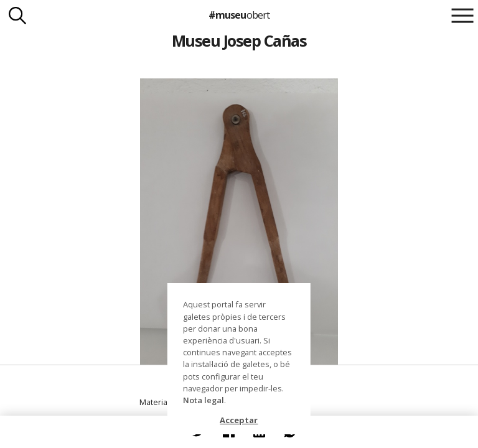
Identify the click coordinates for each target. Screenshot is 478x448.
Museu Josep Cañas (239, 40)
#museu (239, 15)
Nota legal (204, 400)
